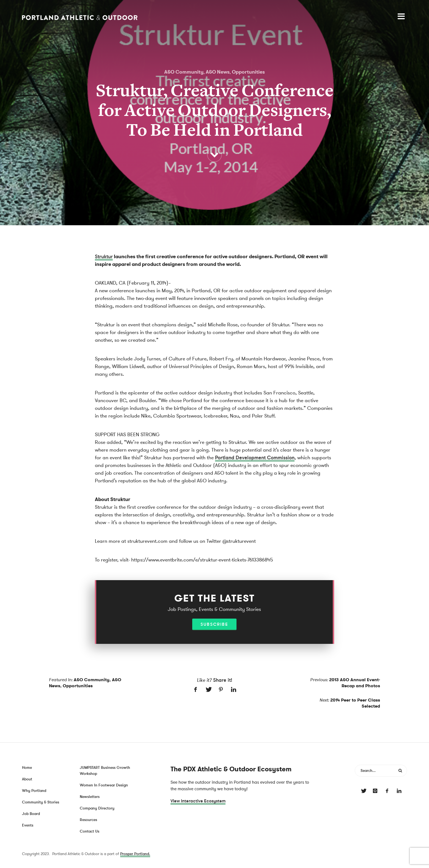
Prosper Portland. (135, 854)
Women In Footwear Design (104, 785)
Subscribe (214, 624)
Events (28, 825)
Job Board (31, 814)
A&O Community (184, 72)
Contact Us (90, 831)
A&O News (218, 72)
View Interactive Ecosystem (198, 801)
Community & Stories (41, 802)
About (27, 779)
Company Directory (97, 808)
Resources (88, 820)
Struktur (104, 257)
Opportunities (248, 72)
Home (27, 768)
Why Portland (34, 791)
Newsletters (90, 797)
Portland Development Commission (255, 458)
